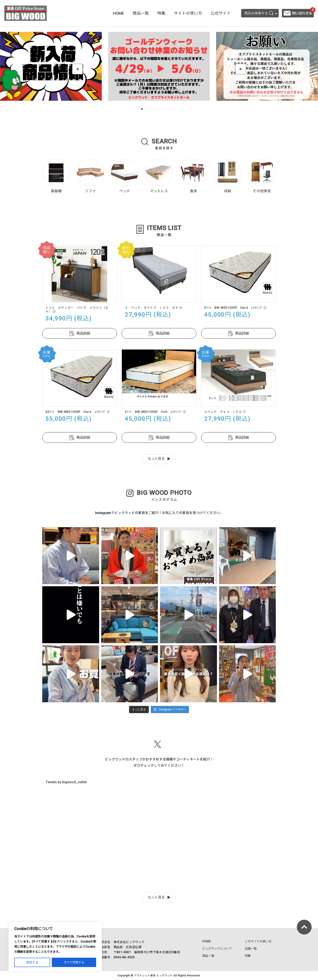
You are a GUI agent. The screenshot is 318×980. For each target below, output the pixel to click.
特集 (161, 13)
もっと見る (156, 459)
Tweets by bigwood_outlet (66, 782)
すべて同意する (74, 962)
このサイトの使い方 (258, 941)
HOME (119, 13)
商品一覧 (141, 13)
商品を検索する (259, 13)
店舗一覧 (251, 949)
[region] (55, 947)
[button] (77, 69)
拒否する (32, 962)
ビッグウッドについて (217, 949)
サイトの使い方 (188, 13)
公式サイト (221, 13)
